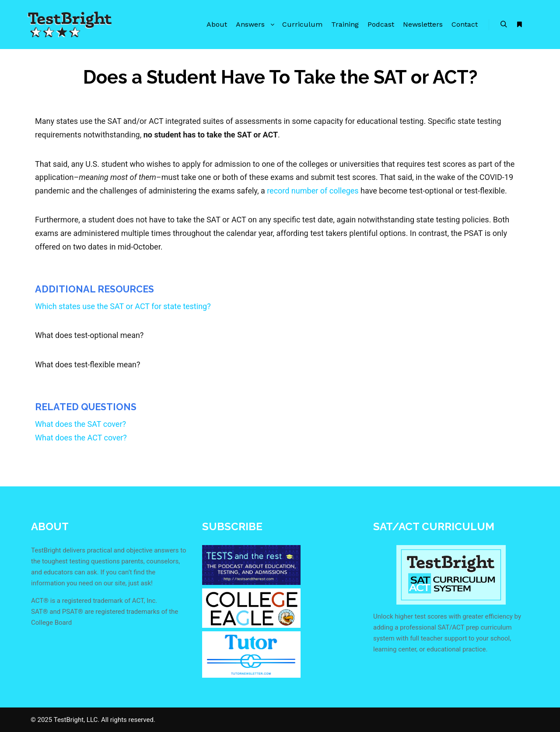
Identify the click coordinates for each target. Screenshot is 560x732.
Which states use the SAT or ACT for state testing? (123, 306)
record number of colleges (313, 191)
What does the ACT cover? (81, 438)
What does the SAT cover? (80, 424)
